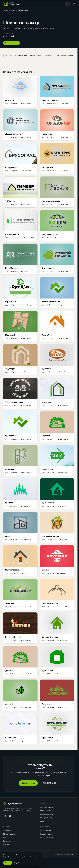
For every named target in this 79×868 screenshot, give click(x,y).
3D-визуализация (9, 834)
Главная (6, 11)
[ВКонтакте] (15, 816)
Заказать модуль (12, 43)
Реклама (43, 821)
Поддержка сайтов (47, 814)
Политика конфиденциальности (64, 854)
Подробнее (17, 863)
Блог (5, 838)
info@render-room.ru (47, 834)
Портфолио (7, 830)
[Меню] (74, 4)
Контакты (7, 845)
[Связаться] (67, 4)
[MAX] (10, 816)
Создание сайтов (47, 807)
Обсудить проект (28, 783)
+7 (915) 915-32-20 (49, 783)
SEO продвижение (47, 818)
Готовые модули (46, 811)
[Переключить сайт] (13, 4)
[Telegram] (5, 816)
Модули (13, 11)
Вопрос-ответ (8, 841)
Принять (8, 863)
